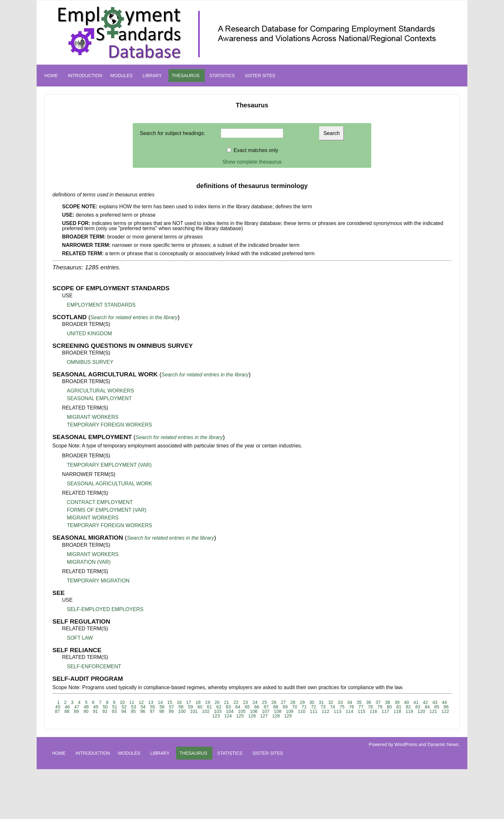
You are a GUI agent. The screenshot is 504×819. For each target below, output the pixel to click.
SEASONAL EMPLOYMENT (99, 398)
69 (285, 707)
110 (302, 711)
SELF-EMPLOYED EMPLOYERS (105, 609)
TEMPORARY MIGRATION (98, 581)
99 (171, 711)
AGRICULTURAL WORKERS (100, 391)
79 (380, 707)
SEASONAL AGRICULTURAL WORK (109, 484)
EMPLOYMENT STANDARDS (101, 305)
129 (288, 716)
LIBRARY (152, 76)
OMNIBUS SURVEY (90, 362)
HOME (51, 76)
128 (276, 716)
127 (264, 716)
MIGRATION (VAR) (89, 562)
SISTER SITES (260, 76)
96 (143, 711)
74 (333, 707)
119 (409, 711)
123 (216, 716)
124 (228, 716)
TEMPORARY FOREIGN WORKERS (109, 425)
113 (337, 711)
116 (373, 711)
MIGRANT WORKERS (93, 417)
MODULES (121, 76)
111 (314, 711)
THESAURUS (185, 76)
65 (247, 707)
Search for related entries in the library (134, 317)
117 (385, 711)
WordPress (406, 744)
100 (182, 711)
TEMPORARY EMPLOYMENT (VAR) (109, 465)
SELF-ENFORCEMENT (94, 666)
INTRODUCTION (85, 76)
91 (95, 711)
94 (124, 711)
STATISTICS (222, 76)
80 (390, 707)
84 (427, 707)
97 (152, 711)
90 (86, 711)
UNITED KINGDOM (89, 333)
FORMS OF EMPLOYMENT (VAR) (107, 510)
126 (252, 716)
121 (433, 711)
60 (200, 707)
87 (58, 711)
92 (105, 711)
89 (76, 711)
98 (162, 711)
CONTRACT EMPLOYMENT (100, 502)
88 (67, 711)
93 (114, 711)
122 (445, 711)
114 (350, 711)
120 (421, 711)
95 (133, 711)
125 (240, 716)
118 (397, 711)
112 (325, 711)
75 (342, 707)
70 (295, 707)
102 (206, 711)
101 (194, 711)
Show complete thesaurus (252, 162)
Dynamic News (443, 744)
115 (361, 711)
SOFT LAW (80, 638)
